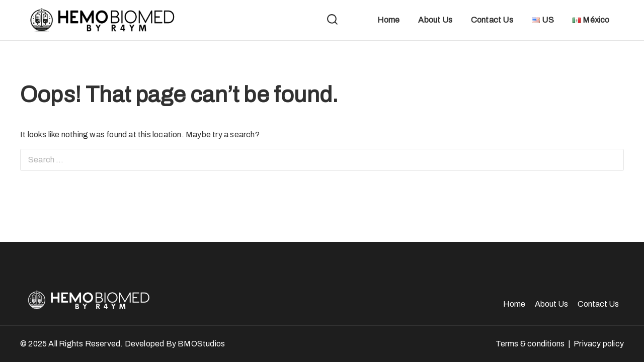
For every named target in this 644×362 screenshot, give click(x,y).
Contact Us (492, 20)
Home (389, 20)
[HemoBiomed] (101, 20)
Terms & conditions (530, 344)
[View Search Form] (332, 20)
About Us (435, 20)
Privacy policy (599, 344)
